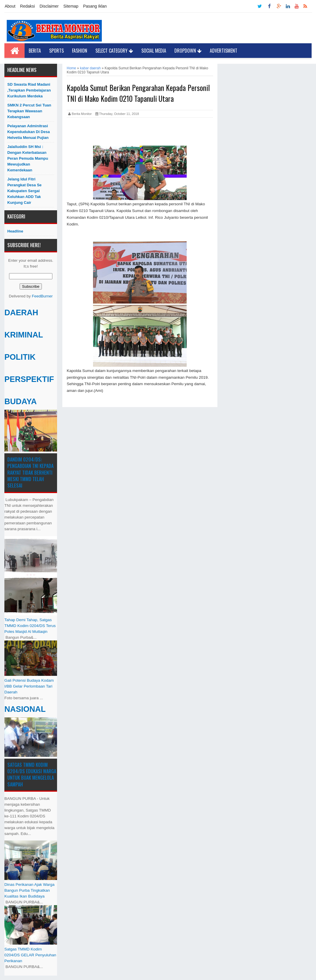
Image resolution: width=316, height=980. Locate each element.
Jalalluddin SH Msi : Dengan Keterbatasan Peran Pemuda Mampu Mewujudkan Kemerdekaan (28, 158)
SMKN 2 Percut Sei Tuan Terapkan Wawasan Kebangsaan (29, 111)
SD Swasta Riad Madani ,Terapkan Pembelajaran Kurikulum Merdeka (29, 90)
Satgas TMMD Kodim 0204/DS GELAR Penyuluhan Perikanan (30, 955)
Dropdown (188, 51)
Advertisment (224, 51)
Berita (35, 51)
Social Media (154, 51)
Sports (56, 51)
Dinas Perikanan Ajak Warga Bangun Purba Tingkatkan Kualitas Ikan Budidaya (29, 890)
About (10, 6)
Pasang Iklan (95, 6)
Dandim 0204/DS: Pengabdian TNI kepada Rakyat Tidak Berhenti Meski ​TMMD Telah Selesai (30, 473)
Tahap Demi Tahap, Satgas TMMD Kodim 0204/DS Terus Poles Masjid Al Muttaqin (30, 626)
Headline (15, 231)
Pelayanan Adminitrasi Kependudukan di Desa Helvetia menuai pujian (29, 132)
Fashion (80, 51)
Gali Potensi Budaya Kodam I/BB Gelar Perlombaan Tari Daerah (29, 686)
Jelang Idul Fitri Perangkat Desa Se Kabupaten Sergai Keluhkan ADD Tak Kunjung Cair (24, 191)
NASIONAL (25, 709)
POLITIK (20, 357)
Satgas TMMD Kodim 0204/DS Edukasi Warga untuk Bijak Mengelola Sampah (32, 775)
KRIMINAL (24, 335)
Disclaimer (49, 6)
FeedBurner (42, 296)
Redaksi (28, 6)
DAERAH (21, 313)
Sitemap (71, 6)
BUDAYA (21, 402)
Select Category (114, 51)
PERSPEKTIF (29, 379)
